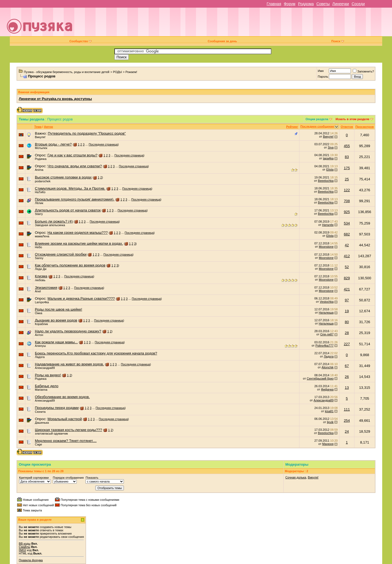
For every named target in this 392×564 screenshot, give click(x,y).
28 (347, 333)
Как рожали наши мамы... (56, 342)
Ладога (40, 357)
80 (347, 322)
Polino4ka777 (325, 345)
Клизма (41, 276)
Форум (290, 4)
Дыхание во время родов (56, 320)
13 (347, 388)
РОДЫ (117, 72)
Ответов (347, 127)
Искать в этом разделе (353, 119)
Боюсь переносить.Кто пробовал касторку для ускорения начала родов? (96, 353)
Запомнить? (363, 71)
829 (347, 278)
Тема (38, 127)
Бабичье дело (47, 386)
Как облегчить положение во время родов (70, 265)
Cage (38, 444)
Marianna (41, 390)
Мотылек (41, 148)
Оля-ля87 (327, 334)
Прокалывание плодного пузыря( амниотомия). (75, 199)
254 (347, 421)
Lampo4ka (42, 302)
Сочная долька (296, 477)
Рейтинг (292, 127)
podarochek (43, 181)
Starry (39, 214)
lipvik (330, 422)
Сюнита (40, 412)
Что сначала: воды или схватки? (75, 166)
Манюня (328, 444)
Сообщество (81, 41)
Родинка (41, 159)
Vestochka (327, 302)
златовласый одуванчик (51, 433)
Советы (323, 4)
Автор (48, 127)
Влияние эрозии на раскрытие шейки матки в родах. (79, 243)
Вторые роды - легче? (53, 144)
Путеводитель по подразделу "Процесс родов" (87, 133)
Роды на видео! (48, 375)
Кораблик (41, 324)
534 (347, 223)
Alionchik (327, 367)
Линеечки (341, 4)
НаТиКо (40, 192)
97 (347, 300)
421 (347, 289)
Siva (331, 147)
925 (347, 212)
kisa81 (329, 411)
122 (347, 190)
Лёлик (39, 203)
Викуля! (40, 137)
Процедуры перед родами (57, 408)
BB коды (25, 544)
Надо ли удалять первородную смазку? (68, 331)
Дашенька (42, 423)
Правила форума (31, 560)
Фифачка (327, 389)
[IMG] (22, 550)
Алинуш (40, 346)
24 (347, 431)
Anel (38, 291)
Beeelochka (326, 181)
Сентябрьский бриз (320, 378)
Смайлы (24, 547)
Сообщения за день (222, 41)
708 (347, 201)
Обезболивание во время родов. (62, 397)
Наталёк (328, 225)
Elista (330, 169)
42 (347, 245)
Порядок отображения (68, 478)
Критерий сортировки (34, 478)
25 (347, 179)
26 (347, 377)
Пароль (323, 77)
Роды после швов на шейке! (59, 309)
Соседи (358, 4)
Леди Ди (41, 269)
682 (347, 234)
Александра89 (45, 368)
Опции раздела (317, 119)
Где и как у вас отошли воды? (72, 155)
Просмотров (365, 127)
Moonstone (326, 247)
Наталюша (326, 313)
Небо (38, 247)
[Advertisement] (234, 24)
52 (347, 267)
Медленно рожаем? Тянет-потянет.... (66, 441)
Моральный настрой (65, 419)
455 (347, 146)
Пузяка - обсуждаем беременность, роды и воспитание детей (67, 72)
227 (347, 344)
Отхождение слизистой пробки (61, 254)
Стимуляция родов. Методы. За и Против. (70, 188)
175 (347, 168)
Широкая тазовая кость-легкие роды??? (68, 430)
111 (347, 409)
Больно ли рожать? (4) (54, 221)
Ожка (39, 313)
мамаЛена (42, 236)
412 (347, 256)
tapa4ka (328, 158)
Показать (92, 478)
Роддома (306, 4)
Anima (39, 170)
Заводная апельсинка (50, 225)
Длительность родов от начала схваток (68, 210)
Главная (274, 4)
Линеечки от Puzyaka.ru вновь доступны (55, 99)
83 (347, 157)
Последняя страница (103, 144)
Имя (321, 71)
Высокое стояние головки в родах (63, 177)
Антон (39, 335)
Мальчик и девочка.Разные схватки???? (81, 298)
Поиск (338, 41)
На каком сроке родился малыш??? (77, 233)
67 (347, 366)
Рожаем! (131, 72)
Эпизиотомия (46, 288)
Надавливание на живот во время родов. (69, 364)
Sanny (39, 258)
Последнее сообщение (317, 126)
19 (347, 311)
